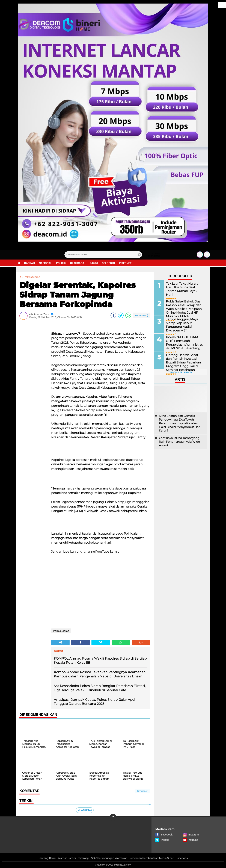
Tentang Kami (47, 858)
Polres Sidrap (32, 277)
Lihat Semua (85, 810)
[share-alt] (60, 642)
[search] (103, 255)
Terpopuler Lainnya (180, 372)
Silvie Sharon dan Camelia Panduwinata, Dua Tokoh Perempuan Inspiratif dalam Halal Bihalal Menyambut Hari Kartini (180, 423)
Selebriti (108, 263)
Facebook (182, 858)
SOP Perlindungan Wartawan (109, 858)
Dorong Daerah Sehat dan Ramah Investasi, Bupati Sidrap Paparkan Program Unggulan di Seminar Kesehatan (184, 362)
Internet (125, 263)
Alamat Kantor (67, 858)
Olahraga (77, 263)
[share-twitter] (121, 315)
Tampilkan (143, 791)
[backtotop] (113, 817)
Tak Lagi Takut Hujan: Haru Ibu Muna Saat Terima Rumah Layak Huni (185, 287)
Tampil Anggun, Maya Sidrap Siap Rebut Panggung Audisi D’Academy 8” (181, 325)
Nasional (45, 263)
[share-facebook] (113, 315)
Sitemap (84, 858)
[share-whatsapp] (128, 315)
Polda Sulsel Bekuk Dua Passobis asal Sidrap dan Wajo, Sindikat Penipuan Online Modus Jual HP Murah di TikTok (183, 309)
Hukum (93, 263)
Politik (61, 263)
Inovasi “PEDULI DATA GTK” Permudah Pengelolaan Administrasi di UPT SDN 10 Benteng (185, 343)
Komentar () (141, 315)
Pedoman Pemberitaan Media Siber (152, 858)
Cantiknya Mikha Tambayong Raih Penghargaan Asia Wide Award (179, 442)
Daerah (29, 263)
